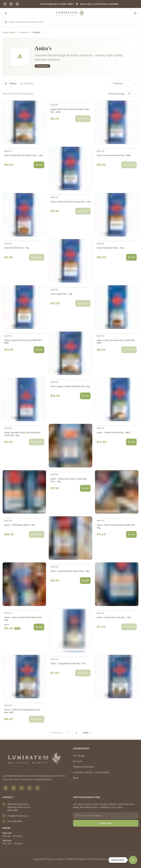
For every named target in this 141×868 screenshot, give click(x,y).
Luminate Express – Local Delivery (91, 772)
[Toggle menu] (6, 13)
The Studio (79, 756)
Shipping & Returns (83, 767)
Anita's (54, 105)
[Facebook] (5, 4)
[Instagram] (11, 4)
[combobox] (125, 84)
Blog (76, 778)
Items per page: (116, 94)
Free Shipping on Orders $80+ (57, 4)
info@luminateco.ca (18, 816)
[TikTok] (17, 4)
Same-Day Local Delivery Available (99, 4)
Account (78, 761)
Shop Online (9, 32)
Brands (24, 32)
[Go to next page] (87, 733)
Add (39, 165)
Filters (10, 84)
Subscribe (106, 823)
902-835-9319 (15, 821)
